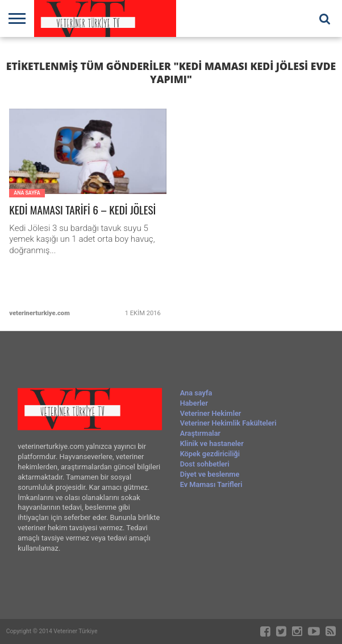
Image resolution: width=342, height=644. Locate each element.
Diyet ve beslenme (210, 474)
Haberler (194, 403)
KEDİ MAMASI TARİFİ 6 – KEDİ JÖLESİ (82, 210)
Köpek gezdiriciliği (210, 454)
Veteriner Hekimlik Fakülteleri (228, 423)
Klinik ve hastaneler (212, 443)
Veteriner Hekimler (211, 413)
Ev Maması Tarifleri (211, 484)
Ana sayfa (196, 393)
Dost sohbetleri (205, 464)
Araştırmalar (201, 433)
